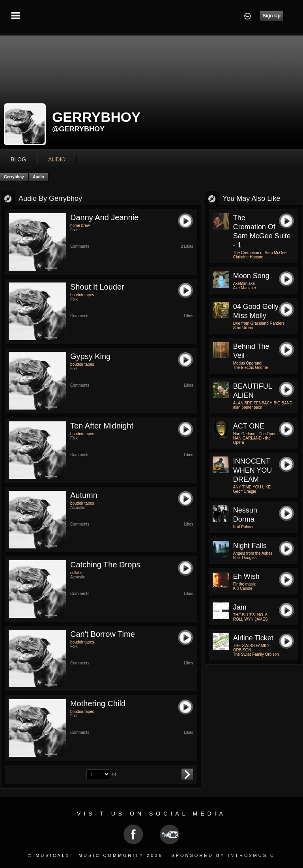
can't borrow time (103, 634)
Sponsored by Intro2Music (223, 855)
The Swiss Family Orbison (256, 654)
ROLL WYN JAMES (251, 619)
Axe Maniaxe (245, 288)
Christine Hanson (248, 257)
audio (57, 159)
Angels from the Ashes (253, 553)
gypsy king (90, 356)
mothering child (98, 703)
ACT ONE (249, 426)
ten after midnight (102, 426)
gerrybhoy (14, 177)
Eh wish (246, 576)
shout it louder (97, 287)
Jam (240, 607)
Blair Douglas (245, 558)
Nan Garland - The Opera (255, 434)
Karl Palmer (243, 527)
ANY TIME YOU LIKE (252, 487)
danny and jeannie (104, 217)
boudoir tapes (82, 295)
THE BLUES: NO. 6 (250, 615)
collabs (76, 573)
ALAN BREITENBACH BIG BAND (263, 403)
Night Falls (250, 546)
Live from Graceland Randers (259, 323)
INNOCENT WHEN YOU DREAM (253, 470)
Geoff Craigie (245, 491)
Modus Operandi (248, 363)
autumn (84, 495)
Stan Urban (243, 328)
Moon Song (251, 276)
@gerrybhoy (78, 129)
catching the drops (105, 565)
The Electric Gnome (251, 368)
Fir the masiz (244, 584)
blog (18, 159)
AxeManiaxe (244, 283)
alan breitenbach (248, 407)
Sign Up (272, 16)
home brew (80, 225)
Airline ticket (253, 638)
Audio (38, 177)
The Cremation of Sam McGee (260, 253)
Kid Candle (243, 588)
